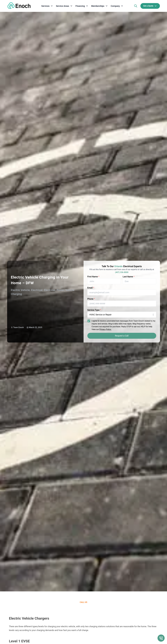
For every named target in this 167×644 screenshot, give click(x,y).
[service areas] (64, 6)
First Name (93, 277)
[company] (117, 6)
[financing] (82, 6)
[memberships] (99, 6)
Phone (91, 299)
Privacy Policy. (105, 329)
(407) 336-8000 (122, 272)
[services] (47, 6)
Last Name (129, 277)
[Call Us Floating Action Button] (161, 638)
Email (91, 288)
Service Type (94, 310)
